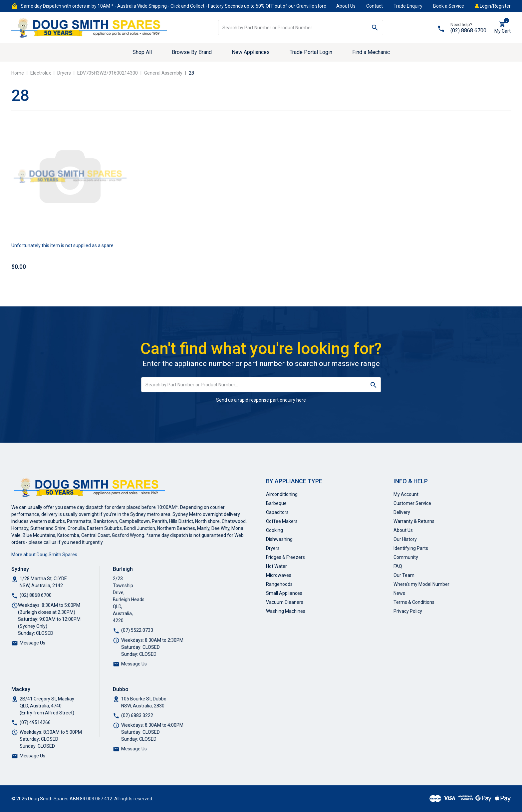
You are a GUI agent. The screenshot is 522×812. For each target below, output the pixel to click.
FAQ (398, 566)
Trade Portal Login (311, 52)
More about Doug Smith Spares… (46, 555)
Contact (375, 6)
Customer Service (412, 503)
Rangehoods (279, 584)
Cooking (274, 530)
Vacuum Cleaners (285, 602)
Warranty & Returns (414, 521)
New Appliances (251, 52)
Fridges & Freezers (285, 557)
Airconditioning (282, 494)
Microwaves (279, 575)
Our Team (404, 575)
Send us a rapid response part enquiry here (261, 400)
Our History (405, 539)
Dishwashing (279, 539)
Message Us (32, 643)
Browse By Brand (192, 52)
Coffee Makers (282, 521)
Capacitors (277, 512)
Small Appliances (284, 593)
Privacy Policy (408, 611)
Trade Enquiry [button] (408, 6)
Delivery (402, 512)
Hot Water (276, 566)
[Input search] (293, 28)
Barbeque (276, 503)
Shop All (142, 52)
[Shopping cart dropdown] (503, 28)
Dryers (273, 548)
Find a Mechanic (371, 52)
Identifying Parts (411, 548)
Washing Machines (286, 611)
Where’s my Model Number (421, 584)
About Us (346, 6)
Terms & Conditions (414, 602)
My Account (406, 494)
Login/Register (493, 6)
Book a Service (449, 6)
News (399, 593)
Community (406, 557)
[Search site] (375, 28)
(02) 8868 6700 (468, 30)
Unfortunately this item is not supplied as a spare (62, 245)
